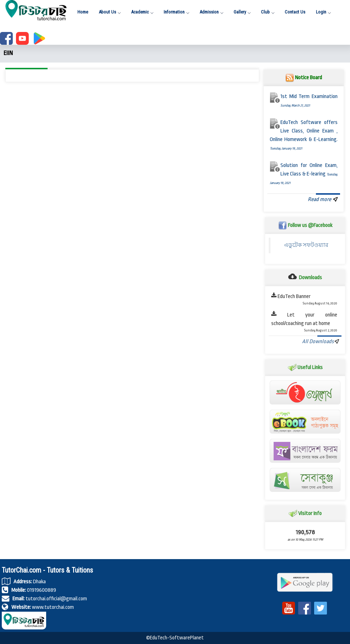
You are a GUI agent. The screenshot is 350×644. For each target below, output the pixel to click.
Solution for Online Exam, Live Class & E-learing (304, 174)
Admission (211, 12)
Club (267, 12)
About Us (110, 12)
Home (83, 12)
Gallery (242, 12)
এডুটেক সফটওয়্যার (308, 245)
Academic (142, 12)
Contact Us (295, 12)
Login (323, 12)
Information (176, 12)
